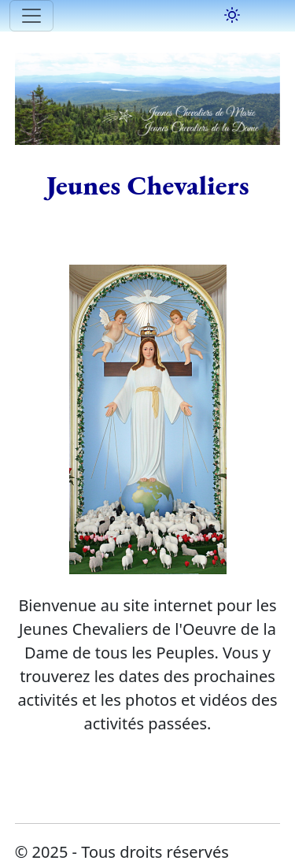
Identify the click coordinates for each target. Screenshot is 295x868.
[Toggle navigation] (31, 16)
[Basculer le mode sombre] (232, 15)
